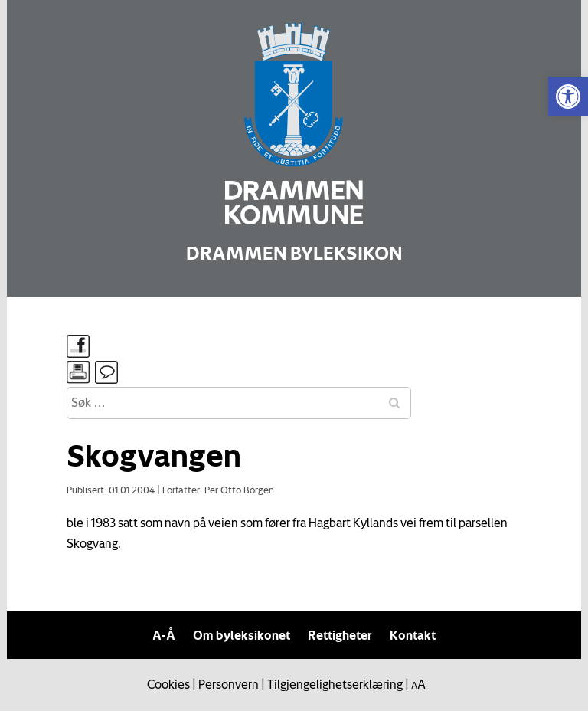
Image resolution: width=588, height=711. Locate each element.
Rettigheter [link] (340, 635)
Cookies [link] (168, 684)
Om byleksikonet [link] (242, 635)
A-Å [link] (164, 635)
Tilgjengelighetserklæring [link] (335, 684)
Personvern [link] (229, 684)
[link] (568, 97)
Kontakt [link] (413, 635)
